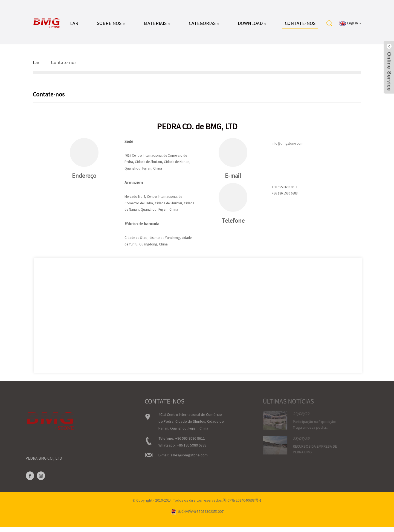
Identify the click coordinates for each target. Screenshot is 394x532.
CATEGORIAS (204, 25)
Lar (74, 25)
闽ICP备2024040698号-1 (242, 505)
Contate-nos (300, 25)
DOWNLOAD (252, 25)
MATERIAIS (157, 25)
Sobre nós (111, 25)
